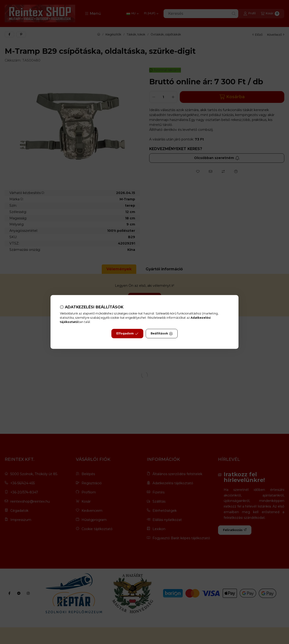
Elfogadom (127, 334)
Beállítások (162, 334)
